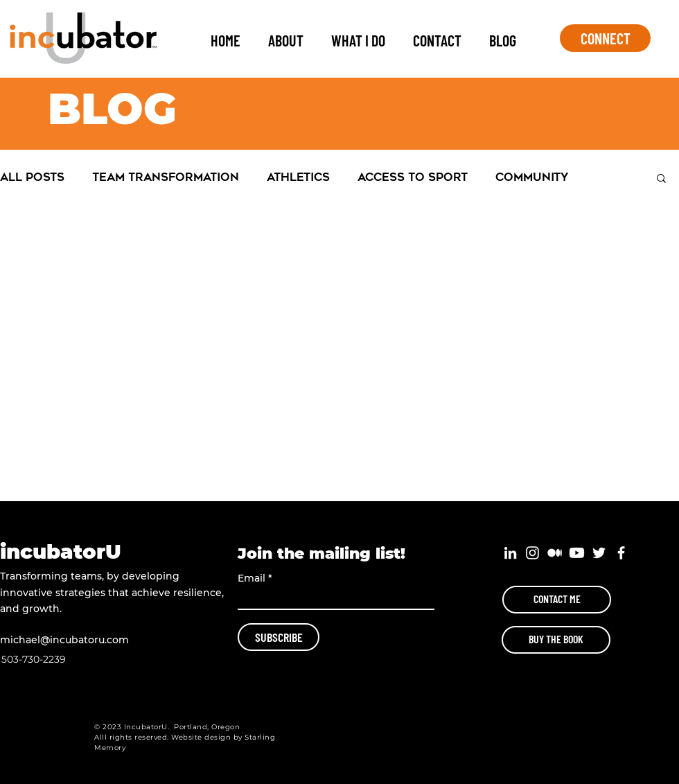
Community (532, 177)
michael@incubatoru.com (64, 640)
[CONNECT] (605, 38)
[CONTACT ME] (557, 600)
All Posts (32, 177)
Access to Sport (413, 177)
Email (252, 578)
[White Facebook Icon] (621, 553)
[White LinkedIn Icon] (510, 553)
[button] (661, 179)
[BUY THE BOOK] (556, 640)
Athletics (298, 177)
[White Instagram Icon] (532, 553)
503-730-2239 (34, 659)
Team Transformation (166, 177)
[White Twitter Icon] (599, 553)
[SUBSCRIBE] (279, 637)
